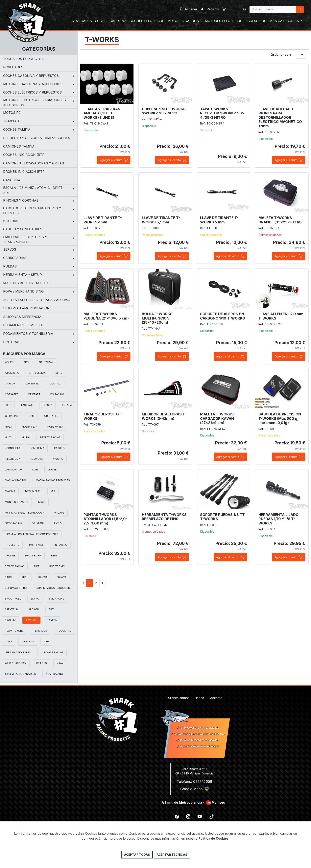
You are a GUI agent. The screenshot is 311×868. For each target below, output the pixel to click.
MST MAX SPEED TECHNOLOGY (24, 513)
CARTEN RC (33, 384)
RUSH (25, 577)
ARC (26, 362)
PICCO (58, 523)
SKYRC (35, 599)
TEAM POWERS (14, 631)
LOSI (35, 470)
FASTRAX (27, 405)
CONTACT (56, 384)
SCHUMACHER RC (16, 588)
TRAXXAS (28, 642)
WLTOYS (41, 663)
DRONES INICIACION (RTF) (24, 172)
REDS (54, 556)
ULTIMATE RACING (52, 652)
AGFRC (9, 362)
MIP (53, 491)
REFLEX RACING (15, 566)
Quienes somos (178, 695)
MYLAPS (59, 513)
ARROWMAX (46, 362)
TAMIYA (52, 620)
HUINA (26, 437)
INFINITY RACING (50, 437)
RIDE (37, 566)
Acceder (188, 9)
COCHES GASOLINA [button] (111, 21)
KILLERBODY (12, 459)
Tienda (199, 695)
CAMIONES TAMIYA (19, 146)
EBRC (8, 405)
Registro (210, 9)
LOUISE (52, 470)
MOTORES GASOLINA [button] (185, 21)
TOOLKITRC (64, 631)
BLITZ (59, 373)
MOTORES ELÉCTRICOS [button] (224, 21)
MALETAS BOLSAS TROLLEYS (27, 283)
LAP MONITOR (14, 470)
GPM (31, 416)
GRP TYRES (51, 416)
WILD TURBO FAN (16, 663)
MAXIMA (10, 491)
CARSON (10, 384)
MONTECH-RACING (17, 502)
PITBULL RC (12, 545)
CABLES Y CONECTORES (23, 229)
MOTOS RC (12, 113)
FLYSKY (47, 405)
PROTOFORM (33, 556)
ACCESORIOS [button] (256, 21)
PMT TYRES (36, 545)
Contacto (215, 695)
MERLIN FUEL (33, 491)
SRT (51, 609)
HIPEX (9, 427)
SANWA (43, 577)
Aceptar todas (137, 855)
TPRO (8, 642)
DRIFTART (34, 394)
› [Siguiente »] (103, 583)
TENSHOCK (40, 631)
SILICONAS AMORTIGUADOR (26, 308)
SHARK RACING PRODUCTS (53, 588)
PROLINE (10, 556)
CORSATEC (12, 394)
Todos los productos (23, 59)
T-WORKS (31, 620)
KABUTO (59, 448)
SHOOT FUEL (13, 599)
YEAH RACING (54, 674)
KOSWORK (36, 459)
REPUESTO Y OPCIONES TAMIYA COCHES (37, 138)
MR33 (42, 502)
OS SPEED (38, 523)
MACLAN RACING (15, 480)
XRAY (60, 663)
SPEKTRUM (12, 609)
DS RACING (57, 394)
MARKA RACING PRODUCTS (53, 480)
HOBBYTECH (30, 427)
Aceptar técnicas (172, 855)
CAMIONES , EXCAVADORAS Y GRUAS (34, 163)
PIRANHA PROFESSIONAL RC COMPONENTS (32, 534)
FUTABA (67, 405)
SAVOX (62, 577)
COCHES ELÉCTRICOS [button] (147, 21)
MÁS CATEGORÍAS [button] (285, 21)
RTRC (8, 577)
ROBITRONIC (57, 566)
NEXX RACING (13, 523)
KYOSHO (58, 459)
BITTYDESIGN (37, 373)
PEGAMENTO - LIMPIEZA (23, 325)
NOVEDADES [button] (82, 21)
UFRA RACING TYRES (18, 652)
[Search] (273, 9)
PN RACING (60, 545)
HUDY (9, 437)
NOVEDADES (13, 67)
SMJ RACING (57, 599)
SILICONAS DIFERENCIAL (23, 317)
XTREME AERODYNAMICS (20, 674)
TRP (46, 642)
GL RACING (12, 416)
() (227, 9)
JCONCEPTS (12, 448)
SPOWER (34, 609)
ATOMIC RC (12, 373)
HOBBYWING (55, 427)
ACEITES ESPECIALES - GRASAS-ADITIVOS (37, 300)
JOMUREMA (37, 448)
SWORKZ (10, 620)
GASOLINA (12, 180)
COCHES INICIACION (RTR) (24, 155)
